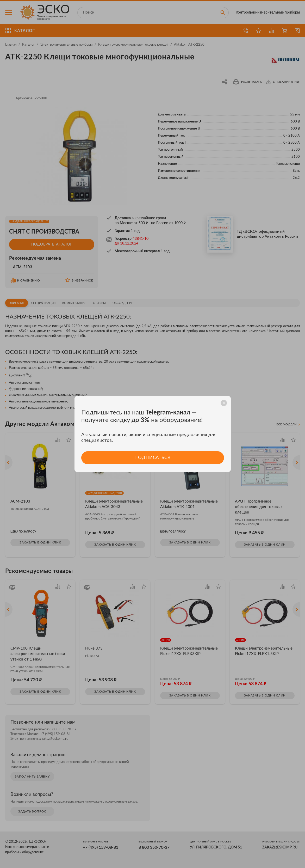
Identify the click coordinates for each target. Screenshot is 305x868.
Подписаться (152, 458)
